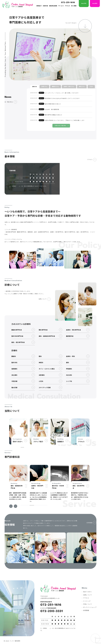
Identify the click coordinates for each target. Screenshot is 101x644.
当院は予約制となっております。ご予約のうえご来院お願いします (65, 119)
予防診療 (14, 380)
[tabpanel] (18, 430)
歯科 (68, 361)
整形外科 (14, 361)
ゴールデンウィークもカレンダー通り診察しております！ (62, 93)
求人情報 (74, 6)
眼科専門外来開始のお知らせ (54, 114)
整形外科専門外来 (17, 335)
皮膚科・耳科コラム (69, 87)
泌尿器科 (42, 373)
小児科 (41, 380)
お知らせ (34, 87)
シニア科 (69, 380)
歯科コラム (82, 87)
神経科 (41, 361)
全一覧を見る (9, 102)
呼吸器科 (69, 367)
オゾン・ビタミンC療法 (47, 367)
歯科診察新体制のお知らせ (53, 103)
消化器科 (14, 373)
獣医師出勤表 (53, 6)
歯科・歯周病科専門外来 (47, 335)
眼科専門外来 (43, 328)
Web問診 (95, 3)
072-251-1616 (68, 2)
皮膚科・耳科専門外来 (73, 328)
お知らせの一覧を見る (60, 124)
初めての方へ (88, 590)
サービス (61, 6)
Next (15, 505)
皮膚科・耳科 (71, 355)
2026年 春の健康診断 (52, 108)
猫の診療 (14, 386)
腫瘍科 (14, 355)
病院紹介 (39, 6)
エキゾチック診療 (45, 386)
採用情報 (89, 522)
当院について (42, 297)
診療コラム (44, 87)
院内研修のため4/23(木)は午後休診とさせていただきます (62, 98)
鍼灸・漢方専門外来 (18, 341)
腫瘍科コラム (56, 87)
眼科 (40, 355)
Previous (11, 505)
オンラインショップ (90, 606)
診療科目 (45, 6)
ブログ (91, 87)
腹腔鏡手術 (70, 335)
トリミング (87, 599)
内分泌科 (69, 373)
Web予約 (84, 3)
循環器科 (14, 367)
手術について (88, 603)
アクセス (67, 6)
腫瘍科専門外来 (17, 328)
